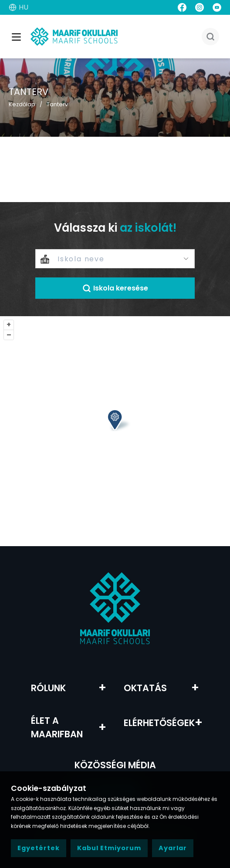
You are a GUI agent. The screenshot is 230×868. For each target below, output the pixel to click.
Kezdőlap (22, 104)
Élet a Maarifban (57, 727)
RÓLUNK (48, 688)
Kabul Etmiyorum (109, 848)
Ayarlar (173, 848)
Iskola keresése (115, 288)
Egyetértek (39, 848)
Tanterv (57, 104)
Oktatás (145, 688)
